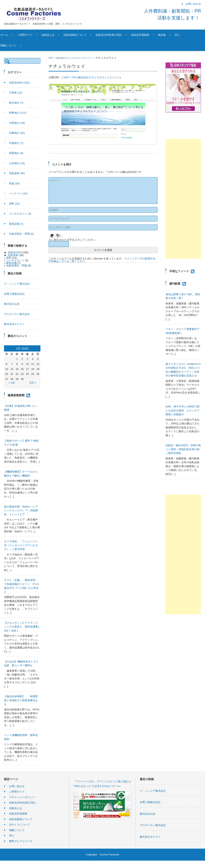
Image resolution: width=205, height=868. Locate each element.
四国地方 (16, 153)
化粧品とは (56, 35)
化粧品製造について (83, 35)
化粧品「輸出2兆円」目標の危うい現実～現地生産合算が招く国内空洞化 (183, 449)
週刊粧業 (175, 284)
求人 (185, 35)
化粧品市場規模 (148, 35)
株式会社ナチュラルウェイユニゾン (74, 58)
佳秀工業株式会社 (14, 294)
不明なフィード (179, 271)
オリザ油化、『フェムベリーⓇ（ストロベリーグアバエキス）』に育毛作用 (21, 545)
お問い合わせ (17, 786)
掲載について (16, 45)
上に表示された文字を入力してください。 (73, 240)
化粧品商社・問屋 (21, 234)
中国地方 (16, 143)
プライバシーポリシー (22, 797)
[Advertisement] (183, 199)
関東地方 (18, 113)
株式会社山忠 (12, 304)
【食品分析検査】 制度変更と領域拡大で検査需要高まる (21, 700)
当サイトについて (19, 825)
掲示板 (170, 35)
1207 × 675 (70, 77)
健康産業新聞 (16, 395)
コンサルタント (20, 214)
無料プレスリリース (21, 841)
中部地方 (17, 123)
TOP (51, 58)
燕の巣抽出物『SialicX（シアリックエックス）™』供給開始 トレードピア (21, 510)
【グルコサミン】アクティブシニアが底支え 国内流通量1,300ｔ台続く (22, 627)
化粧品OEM (19, 83)
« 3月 (12, 383)
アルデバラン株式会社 (17, 314)
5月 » (33, 383)
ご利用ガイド (33, 35)
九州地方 (17, 163)
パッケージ (18, 193)
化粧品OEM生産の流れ (117, 35)
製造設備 (16, 224)
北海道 (16, 93)
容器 (14, 183)
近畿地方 (17, 133)
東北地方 (16, 103)
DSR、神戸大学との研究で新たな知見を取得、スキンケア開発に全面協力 (183, 410)
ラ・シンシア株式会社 (17, 284)
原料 (14, 204)
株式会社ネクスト (14, 324)
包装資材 (17, 173)
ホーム (12, 35)
